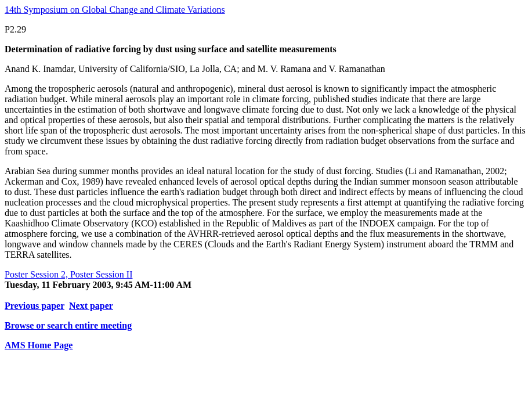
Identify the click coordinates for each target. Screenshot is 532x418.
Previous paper (35, 306)
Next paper (91, 306)
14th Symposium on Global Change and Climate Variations (115, 10)
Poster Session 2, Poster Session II (68, 274)
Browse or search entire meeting (68, 325)
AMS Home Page (39, 345)
